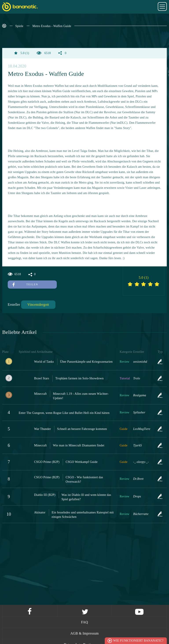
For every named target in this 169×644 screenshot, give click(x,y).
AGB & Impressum (84, 633)
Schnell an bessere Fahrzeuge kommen (82, 429)
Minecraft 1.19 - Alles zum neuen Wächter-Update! (81, 396)
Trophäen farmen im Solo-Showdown (79, 378)
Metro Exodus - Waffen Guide (52, 26)
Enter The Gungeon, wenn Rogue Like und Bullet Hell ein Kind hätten (64, 413)
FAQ (84, 622)
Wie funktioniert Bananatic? (138, 641)
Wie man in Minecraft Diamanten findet (79, 445)
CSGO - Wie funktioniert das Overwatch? (84, 479)
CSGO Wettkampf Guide (82, 462)
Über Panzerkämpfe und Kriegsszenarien (86, 362)
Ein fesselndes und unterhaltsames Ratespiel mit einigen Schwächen (83, 515)
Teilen (25, 284)
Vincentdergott (38, 305)
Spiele (19, 26)
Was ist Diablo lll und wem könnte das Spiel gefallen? (86, 497)
